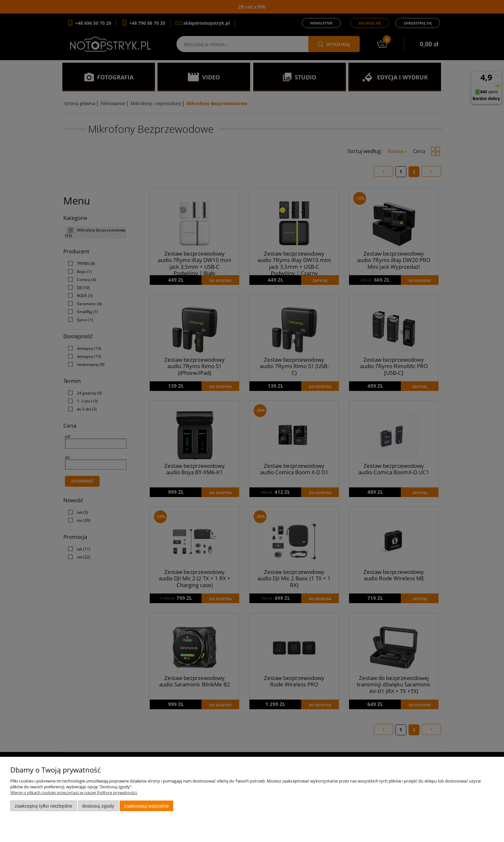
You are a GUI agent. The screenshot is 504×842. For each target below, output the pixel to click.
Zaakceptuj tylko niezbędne (44, 806)
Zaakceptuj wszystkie (146, 806)
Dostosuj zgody (98, 806)
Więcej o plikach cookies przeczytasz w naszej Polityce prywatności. (74, 792)
